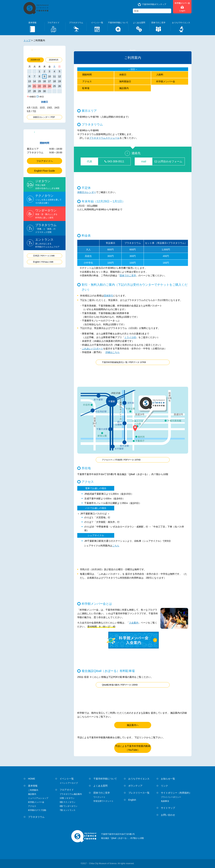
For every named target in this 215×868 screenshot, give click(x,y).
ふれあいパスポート (93, 349)
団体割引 (109, 296)
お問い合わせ (168, 815)
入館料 (160, 75)
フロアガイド (67, 790)
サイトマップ (168, 808)
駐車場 (86, 88)
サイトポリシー (176, 793)
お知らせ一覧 (168, 779)
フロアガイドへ (45, 161)
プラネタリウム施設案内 (71, 794)
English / (43, 262)
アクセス (87, 81)
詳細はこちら (113, 352)
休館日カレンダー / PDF (44, 117)
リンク (164, 786)
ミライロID (130, 337)
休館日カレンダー (87, 192)
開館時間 (87, 75)
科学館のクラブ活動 (37, 810)
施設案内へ (133, 725)
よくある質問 (100, 786)
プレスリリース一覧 (139, 793)
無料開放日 (125, 81)
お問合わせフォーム (168, 161)
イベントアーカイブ (69, 783)
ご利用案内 (33, 790)
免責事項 (165, 801)
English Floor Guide (45, 171)
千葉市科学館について (105, 779)
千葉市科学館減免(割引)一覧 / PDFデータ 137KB (124, 362)
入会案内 (134, 623)
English (132, 800)
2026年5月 (54, 60)
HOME (32, 779)
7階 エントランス (68, 810)
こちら (116, 546)
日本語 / (44, 256)
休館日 (123, 75)
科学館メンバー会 (166, 81)
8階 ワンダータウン (69, 806)
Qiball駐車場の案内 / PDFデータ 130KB (120, 685)
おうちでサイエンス (139, 779)
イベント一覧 (67, 779)
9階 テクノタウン (68, 802)
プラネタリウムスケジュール (104, 138)
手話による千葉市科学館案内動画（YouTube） (133, 748)
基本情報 (33, 786)
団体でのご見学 (128, 275)
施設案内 (124, 88)
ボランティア (135, 786)
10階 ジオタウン (67, 798)
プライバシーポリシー (171, 797)
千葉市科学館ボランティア (152, 5)
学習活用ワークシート (103, 801)
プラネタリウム (36, 817)
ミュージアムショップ (38, 798)
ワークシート (99, 797)
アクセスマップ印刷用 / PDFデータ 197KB (121, 460)
